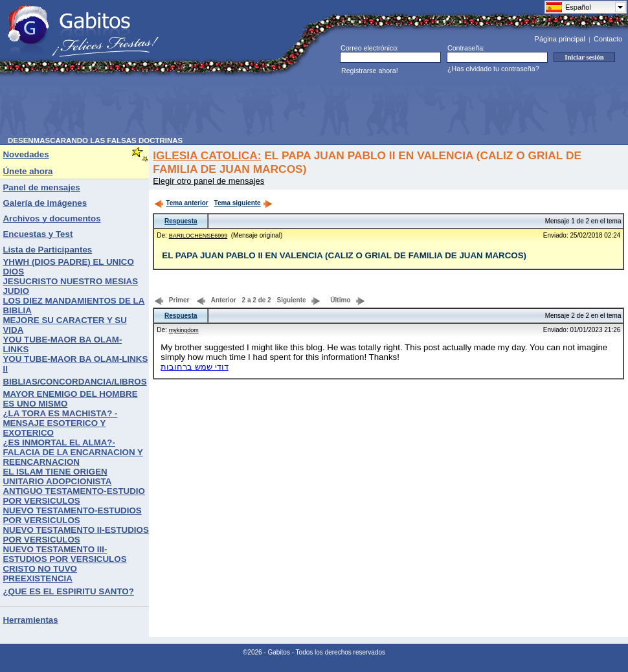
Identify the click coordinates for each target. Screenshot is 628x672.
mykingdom (184, 330)
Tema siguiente (243, 203)
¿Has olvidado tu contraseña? (493, 69)
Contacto (608, 39)
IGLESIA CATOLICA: (207, 155)
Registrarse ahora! (370, 71)
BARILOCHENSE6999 (198, 236)
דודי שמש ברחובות (194, 367)
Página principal (560, 39)
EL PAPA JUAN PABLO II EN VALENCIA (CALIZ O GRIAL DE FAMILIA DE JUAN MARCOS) (344, 255)
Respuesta (181, 221)
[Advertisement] (243, 107)
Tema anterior (181, 203)
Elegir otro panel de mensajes (208, 181)
